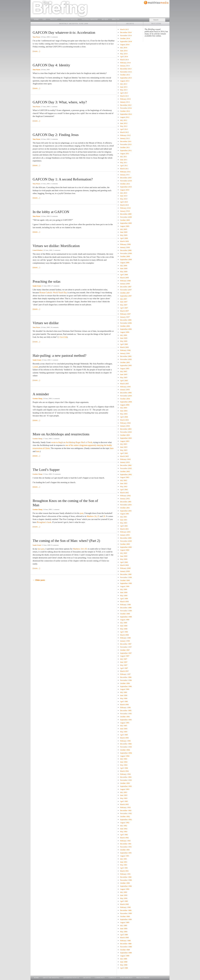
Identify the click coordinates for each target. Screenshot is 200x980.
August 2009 (125, 226)
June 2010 (124, 196)
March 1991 (124, 871)
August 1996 (125, 689)
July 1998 (124, 623)
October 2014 (125, 38)
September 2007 (126, 296)
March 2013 (124, 96)
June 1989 (124, 928)
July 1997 (124, 659)
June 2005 (124, 374)
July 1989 (124, 925)
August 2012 (125, 117)
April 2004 (124, 417)
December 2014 (126, 32)
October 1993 (125, 783)
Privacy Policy (143, 978)
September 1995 (126, 720)
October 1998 (125, 614)
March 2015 (124, 29)
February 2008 (125, 281)
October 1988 (125, 950)
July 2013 (124, 84)
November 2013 (126, 72)
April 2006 (124, 344)
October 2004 (125, 399)
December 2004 (126, 393)
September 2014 (126, 41)
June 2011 (124, 160)
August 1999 (125, 586)
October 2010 (125, 184)
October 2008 (125, 256)
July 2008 (124, 266)
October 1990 (125, 883)
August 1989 (125, 922)
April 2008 (124, 275)
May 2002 (124, 486)
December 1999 (126, 574)
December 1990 (126, 877)
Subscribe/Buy (126, 978)
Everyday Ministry (70, 19)
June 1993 (124, 795)
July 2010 (124, 193)
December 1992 (126, 810)
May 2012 (124, 126)
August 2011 (125, 153)
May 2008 (124, 271)
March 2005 (124, 384)
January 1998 (125, 641)
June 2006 (124, 338)
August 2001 (125, 514)
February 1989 (125, 941)
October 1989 (125, 916)
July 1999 (124, 589)
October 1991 (125, 850)
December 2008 (126, 250)
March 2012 (124, 132)
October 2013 (125, 75)
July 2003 (124, 444)
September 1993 (126, 786)
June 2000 (124, 556)
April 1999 (124, 599)
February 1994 (125, 774)
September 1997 (126, 653)
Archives (87, 978)
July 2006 (124, 335)
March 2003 (124, 456)
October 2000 (125, 544)
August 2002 (125, 477)
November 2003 (126, 432)
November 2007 (126, 290)
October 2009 (125, 220)
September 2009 (126, 223)
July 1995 (124, 726)
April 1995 (124, 735)
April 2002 (124, 490)
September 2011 (126, 150)
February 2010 (125, 208)
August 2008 (125, 262)
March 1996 (124, 704)
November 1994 (126, 747)
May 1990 (124, 898)
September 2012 (126, 114)
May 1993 (124, 798)
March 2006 (124, 347)
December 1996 (126, 677)
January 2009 (125, 247)
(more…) (36, 51)
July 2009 (124, 229)
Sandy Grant (37, 286)
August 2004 (125, 405)
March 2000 (124, 565)
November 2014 (126, 35)
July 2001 (124, 517)
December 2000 (126, 538)
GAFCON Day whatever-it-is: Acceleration (64, 33)
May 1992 (124, 832)
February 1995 (125, 741)
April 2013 (124, 93)
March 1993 (124, 804)
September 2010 (126, 187)
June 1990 (124, 895)
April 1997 (124, 668)
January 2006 (125, 353)
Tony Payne (36, 37)
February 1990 (125, 907)
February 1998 (125, 638)
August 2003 (125, 441)
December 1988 (126, 944)
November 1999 (126, 577)
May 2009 (124, 235)
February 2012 (125, 135)
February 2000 (125, 568)
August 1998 (125, 620)
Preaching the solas (47, 281)
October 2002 (125, 471)
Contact (112, 978)
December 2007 (126, 287)
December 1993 (126, 777)
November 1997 (126, 647)
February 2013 (125, 99)
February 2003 (125, 459)
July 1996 (124, 692)
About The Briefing (51, 978)
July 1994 (124, 759)
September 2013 (126, 78)
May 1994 (124, 765)
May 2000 (124, 559)
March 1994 (124, 771)
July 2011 (123, 157)
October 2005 (125, 362)
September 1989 (126, 919)
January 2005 (125, 390)
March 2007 (124, 311)
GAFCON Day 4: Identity (51, 65)
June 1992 (124, 829)
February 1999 (125, 604)
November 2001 (126, 505)
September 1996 (126, 686)
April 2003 (124, 453)
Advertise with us (71, 978)
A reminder (41, 394)
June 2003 (124, 447)
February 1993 (125, 807)
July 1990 (124, 892)
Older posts (39, 580)
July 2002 (124, 480)
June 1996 (124, 695)
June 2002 (124, 483)
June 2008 (124, 268)
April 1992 (124, 835)
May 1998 (124, 629)
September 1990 (126, 886)
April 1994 (124, 768)
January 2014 (125, 66)
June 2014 (124, 51)
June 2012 (124, 123)
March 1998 (124, 635)
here (112, 448)
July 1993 (124, 792)
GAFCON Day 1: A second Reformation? (63, 179)
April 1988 (124, 968)
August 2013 (125, 81)
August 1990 (125, 889)
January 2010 (125, 211)
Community (100, 978)
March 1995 (124, 738)
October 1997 (125, 650)
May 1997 (124, 665)
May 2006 (124, 341)
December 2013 (126, 69)
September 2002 (126, 474)
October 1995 (125, 717)
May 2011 (124, 162)
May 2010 (124, 199)
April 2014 (124, 57)
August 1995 (125, 723)
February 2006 (125, 350)
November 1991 (126, 847)
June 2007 (124, 302)
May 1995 (124, 732)
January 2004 (125, 426)
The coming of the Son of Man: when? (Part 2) (66, 541)
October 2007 (125, 293)
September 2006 (126, 329)
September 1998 (126, 617)
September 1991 (126, 853)
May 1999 (124, 595)
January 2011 (125, 175)
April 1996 (124, 701)
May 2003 (124, 450)
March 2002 (124, 493)
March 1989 (124, 937)
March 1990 (124, 904)
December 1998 (126, 608)
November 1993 (126, 780)
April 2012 (124, 129)
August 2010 (125, 190)
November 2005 (126, 359)
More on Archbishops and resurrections (61, 434)
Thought (54, 19)
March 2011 (124, 169)
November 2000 (126, 541)
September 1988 (126, 953)
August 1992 (125, 823)
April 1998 (124, 632)
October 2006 (125, 326)
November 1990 (126, 880)
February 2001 (125, 532)
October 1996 (125, 683)
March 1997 (124, 671)
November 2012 (126, 108)
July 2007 (124, 299)
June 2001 (124, 520)
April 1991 (124, 868)
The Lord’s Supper (46, 470)
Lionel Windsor (38, 250)
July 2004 (124, 408)
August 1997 (125, 656)
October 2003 (125, 435)
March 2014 (124, 60)
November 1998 (126, 611)
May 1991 (124, 865)
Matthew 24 (91, 516)
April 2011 (124, 166)
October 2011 (125, 147)
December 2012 (126, 105)
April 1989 (124, 935)
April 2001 (124, 526)
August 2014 (125, 44)
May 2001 (124, 523)
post (82, 513)
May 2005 (124, 377)
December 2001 (126, 502)
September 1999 (126, 583)
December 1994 (126, 744)
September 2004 (126, 402)
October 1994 (125, 750)
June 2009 (124, 232)
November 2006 (126, 323)
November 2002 (126, 468)
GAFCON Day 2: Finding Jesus (56, 135)
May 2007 (124, 305)
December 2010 (126, 178)
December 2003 (126, 429)
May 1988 (124, 965)
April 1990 (124, 901)
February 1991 (125, 874)
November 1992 (126, 813)
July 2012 (124, 120)
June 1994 (124, 762)
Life (44, 19)
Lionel (35, 367)
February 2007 (125, 314)
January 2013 (125, 102)
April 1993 (124, 801)
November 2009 (126, 217)
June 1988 (124, 962)
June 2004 (124, 411)
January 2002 (125, 499)
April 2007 (124, 308)
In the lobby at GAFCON (51, 212)
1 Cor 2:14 (63, 337)
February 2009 (125, 244)
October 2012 (125, 111)
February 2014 (125, 63)
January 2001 (125, 535)
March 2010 (124, 205)
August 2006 (125, 332)
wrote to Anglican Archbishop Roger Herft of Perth (72, 442)
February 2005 (125, 387)
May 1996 (124, 698)
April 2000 (124, 562)
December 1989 (126, 910)
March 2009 (124, 241)
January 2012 (125, 138)
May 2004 (124, 414)
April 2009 (124, 238)
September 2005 (126, 365)
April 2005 (124, 381)
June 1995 (124, 729)
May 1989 (124, 932)
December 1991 (126, 844)
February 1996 (125, 707)
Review (105, 19)
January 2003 (125, 462)
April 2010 (124, 202)
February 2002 (125, 495)
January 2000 (125, 571)
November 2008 (126, 253)
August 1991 (125, 856)
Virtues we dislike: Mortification (56, 246)
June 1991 (124, 862)
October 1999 (125, 580)
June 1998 (124, 626)
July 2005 (124, 371)
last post (41, 549)
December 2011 (126, 141)
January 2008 (125, 284)
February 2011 (125, 172)
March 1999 (124, 601)
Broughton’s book (44, 522)
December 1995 (126, 710)
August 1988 (125, 956)
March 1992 (124, 838)
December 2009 (126, 214)
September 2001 (126, 511)
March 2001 (124, 529)
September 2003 (126, 438)
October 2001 (125, 508)
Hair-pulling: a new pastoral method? (60, 356)
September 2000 (126, 547)
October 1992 (125, 816)
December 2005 (126, 356)
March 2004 (124, 420)
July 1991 (124, 859)
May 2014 (124, 54)
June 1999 (124, 592)
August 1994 (125, 756)
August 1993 (125, 789)
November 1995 (126, 714)
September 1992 (126, 819)
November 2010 (126, 181)
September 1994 (126, 753)
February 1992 (125, 841)
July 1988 (124, 959)
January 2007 (125, 317)
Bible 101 (116, 19)
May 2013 (124, 90)
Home (36, 19)
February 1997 (125, 674)
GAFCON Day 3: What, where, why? (60, 102)
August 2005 (125, 368)
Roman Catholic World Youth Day (53, 293)
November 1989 (126, 913)
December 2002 (126, 465)
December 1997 (126, 644)
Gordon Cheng (37, 398)
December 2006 (126, 320)
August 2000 (125, 550)
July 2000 (124, 553)
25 (98, 516)
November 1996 (126, 680)
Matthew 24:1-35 (80, 549)
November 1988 (126, 947)
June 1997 (124, 662)
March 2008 (124, 278)
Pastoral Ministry (90, 19)
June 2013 (124, 87)
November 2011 (126, 144)
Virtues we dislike (46, 323)
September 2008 (126, 259)
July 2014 (124, 48)
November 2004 (126, 396)
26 (104, 516)
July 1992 (124, 826)
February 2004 (125, 423)
